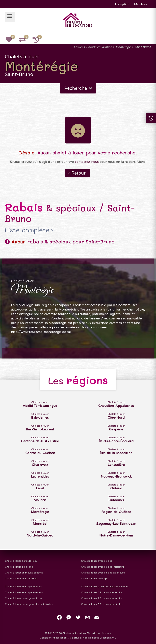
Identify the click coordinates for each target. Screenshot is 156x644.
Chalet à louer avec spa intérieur (24, 586)
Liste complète (27, 230)
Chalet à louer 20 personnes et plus (102, 598)
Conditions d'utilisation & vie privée (60, 638)
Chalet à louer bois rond (19, 567)
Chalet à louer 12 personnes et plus (102, 592)
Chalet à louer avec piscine (97, 561)
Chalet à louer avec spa (95, 579)
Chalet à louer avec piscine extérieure (103, 573)
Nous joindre (90, 638)
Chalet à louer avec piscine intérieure (103, 567)
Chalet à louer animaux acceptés (24, 573)
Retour (79, 173)
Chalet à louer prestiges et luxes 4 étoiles (29, 604)
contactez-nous (87, 162)
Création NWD (108, 638)
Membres (141, 4)
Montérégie (123, 47)
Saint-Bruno (143, 47)
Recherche (79, 88)
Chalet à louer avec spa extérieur (24, 592)
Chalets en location (99, 47)
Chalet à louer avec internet (21, 579)
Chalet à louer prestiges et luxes (23, 598)
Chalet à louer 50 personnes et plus (102, 604)
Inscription (122, 4)
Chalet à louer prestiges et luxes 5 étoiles (105, 586)
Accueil (78, 47)
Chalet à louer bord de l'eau (21, 561)
